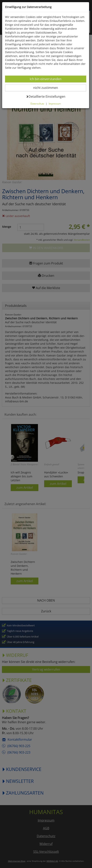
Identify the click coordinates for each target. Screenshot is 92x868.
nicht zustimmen (48, 88)
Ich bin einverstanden (46, 79)
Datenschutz (37, 104)
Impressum (55, 104)
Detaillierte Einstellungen (46, 96)
